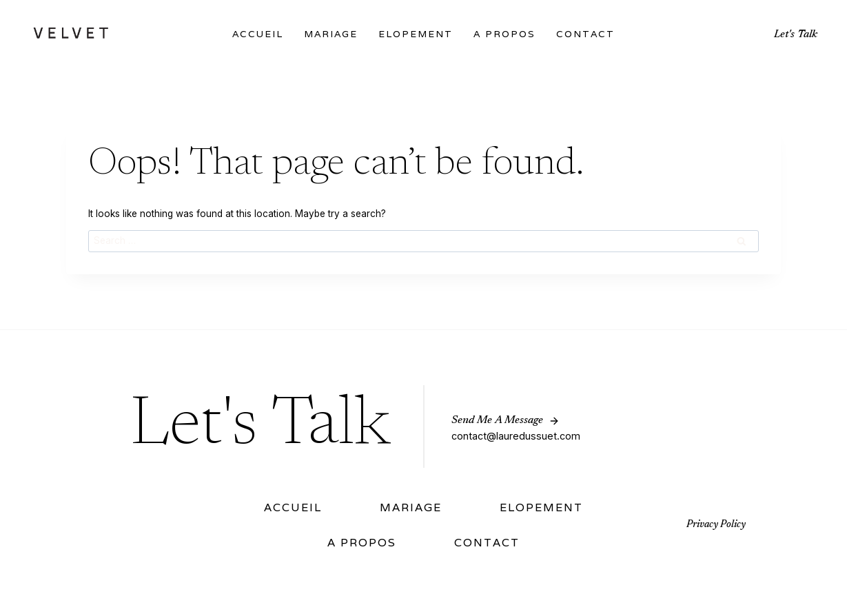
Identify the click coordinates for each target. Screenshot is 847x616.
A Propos (504, 34)
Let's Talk (796, 34)
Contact (585, 34)
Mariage (331, 34)
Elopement (416, 34)
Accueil (258, 34)
